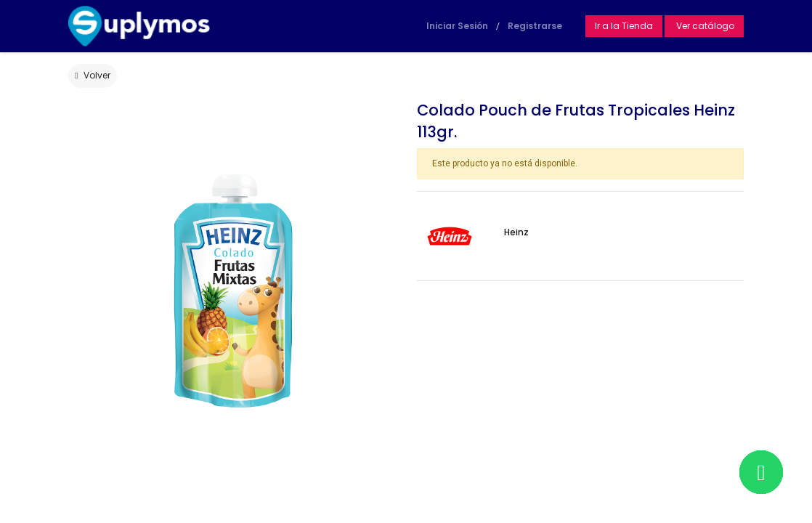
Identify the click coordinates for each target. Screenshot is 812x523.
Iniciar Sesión (457, 26)
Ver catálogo (704, 26)
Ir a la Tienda (624, 26)
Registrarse (535, 26)
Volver (93, 75)
